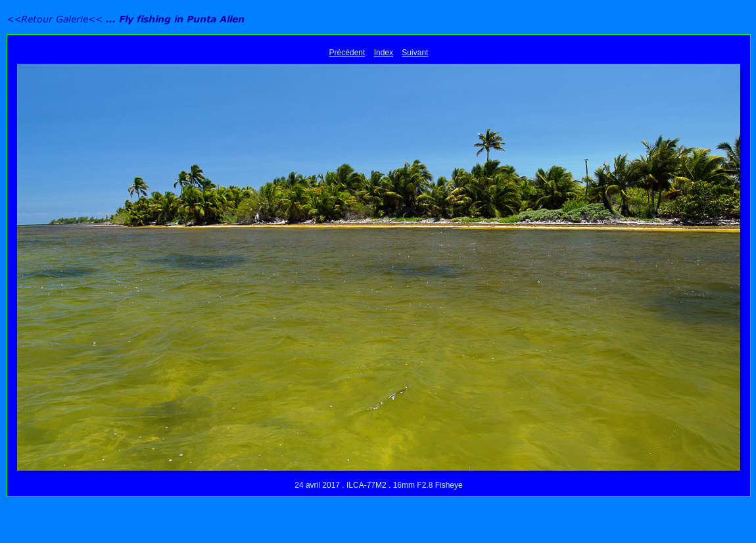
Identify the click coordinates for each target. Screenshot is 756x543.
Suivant (415, 53)
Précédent (347, 53)
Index (384, 53)
